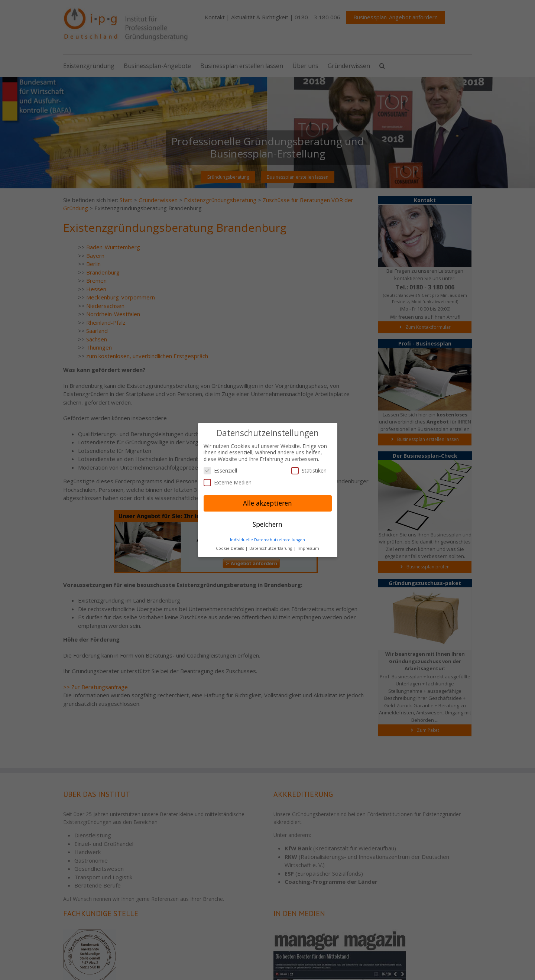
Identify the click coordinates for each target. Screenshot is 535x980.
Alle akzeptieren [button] (267, 503)
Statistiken (309, 470)
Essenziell (220, 470)
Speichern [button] (267, 524)
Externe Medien (228, 482)
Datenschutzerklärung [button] (271, 548)
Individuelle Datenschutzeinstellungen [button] (267, 540)
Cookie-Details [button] (230, 548)
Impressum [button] (308, 548)
